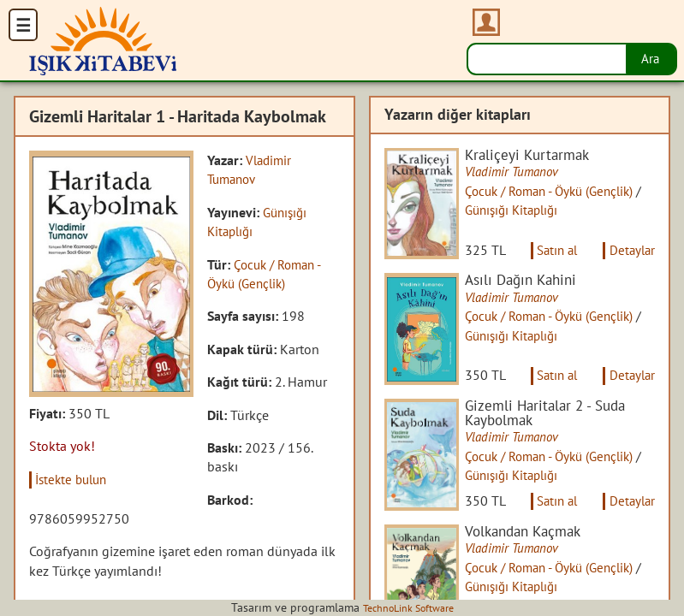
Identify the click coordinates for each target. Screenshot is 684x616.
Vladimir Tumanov (523, 173)
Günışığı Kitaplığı (532, 211)
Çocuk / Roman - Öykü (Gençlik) (565, 192)
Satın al (549, 261)
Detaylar (630, 261)
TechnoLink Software (408, 607)
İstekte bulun (76, 479)
